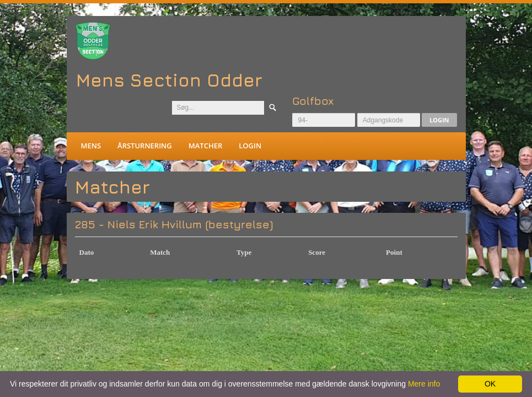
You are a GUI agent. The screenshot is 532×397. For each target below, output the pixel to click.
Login (439, 120)
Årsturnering (145, 146)
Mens (91, 146)
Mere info (424, 384)
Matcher (205, 146)
